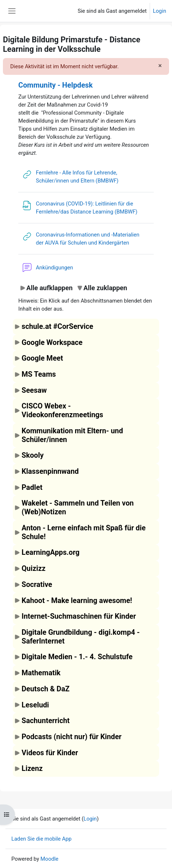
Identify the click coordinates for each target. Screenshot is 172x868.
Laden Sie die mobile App (42, 839)
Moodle (50, 859)
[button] (46, 288)
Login (160, 11)
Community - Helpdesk (55, 85)
